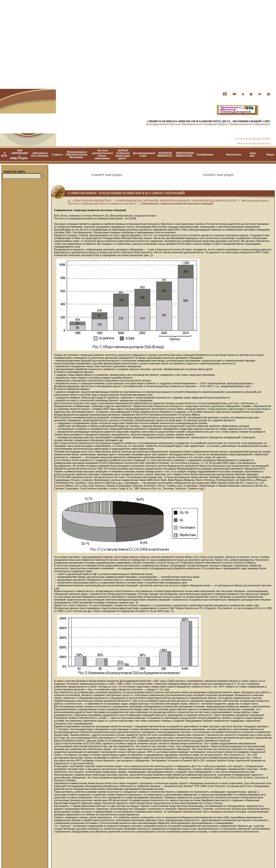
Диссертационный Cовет (144, 154)
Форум (270, 155)
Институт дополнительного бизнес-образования (103, 154)
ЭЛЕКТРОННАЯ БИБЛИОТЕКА (185, 154)
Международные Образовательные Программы (77, 155)
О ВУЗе (4, 154)
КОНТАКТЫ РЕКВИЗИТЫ (165, 154)
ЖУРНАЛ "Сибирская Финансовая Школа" (123, 154)
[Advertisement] (138, 44)
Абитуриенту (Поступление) (40, 154)
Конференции (205, 155)
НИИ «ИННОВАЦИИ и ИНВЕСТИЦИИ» (19, 154)
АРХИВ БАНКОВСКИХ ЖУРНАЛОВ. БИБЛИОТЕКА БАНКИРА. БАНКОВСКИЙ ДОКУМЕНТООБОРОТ (176, 201)
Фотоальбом (234, 155)
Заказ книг (253, 154)
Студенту (57, 155)
